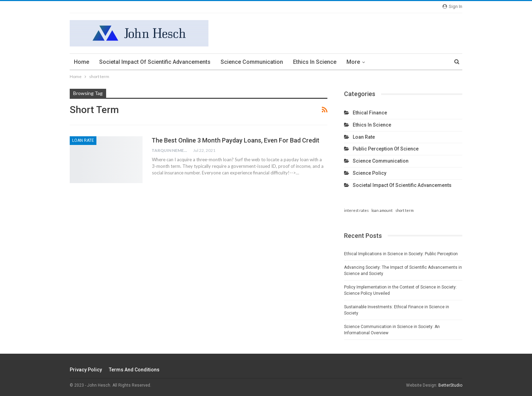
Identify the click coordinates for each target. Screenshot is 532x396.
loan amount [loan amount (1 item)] (382, 210)
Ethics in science (315, 62)
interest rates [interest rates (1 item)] (356, 210)
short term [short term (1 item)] (405, 210)
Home (81, 62)
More (353, 62)
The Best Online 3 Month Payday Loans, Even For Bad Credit (235, 140)
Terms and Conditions (134, 370)
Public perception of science (386, 149)
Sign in (452, 6)
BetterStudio (450, 385)
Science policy (370, 173)
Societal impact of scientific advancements (155, 62)
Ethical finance (370, 113)
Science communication (252, 62)
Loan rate (83, 140)
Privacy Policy (86, 370)
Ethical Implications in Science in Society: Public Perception (401, 254)
